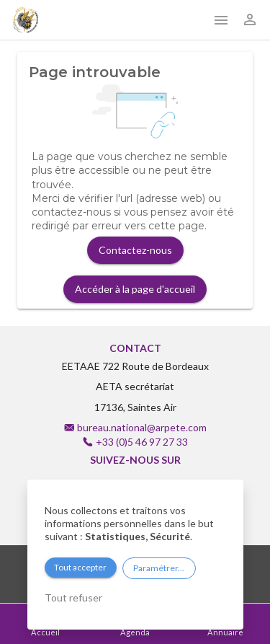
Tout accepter (80, 567)
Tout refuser (73, 597)
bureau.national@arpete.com (142, 427)
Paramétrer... (159, 568)
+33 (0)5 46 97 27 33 (142, 442)
